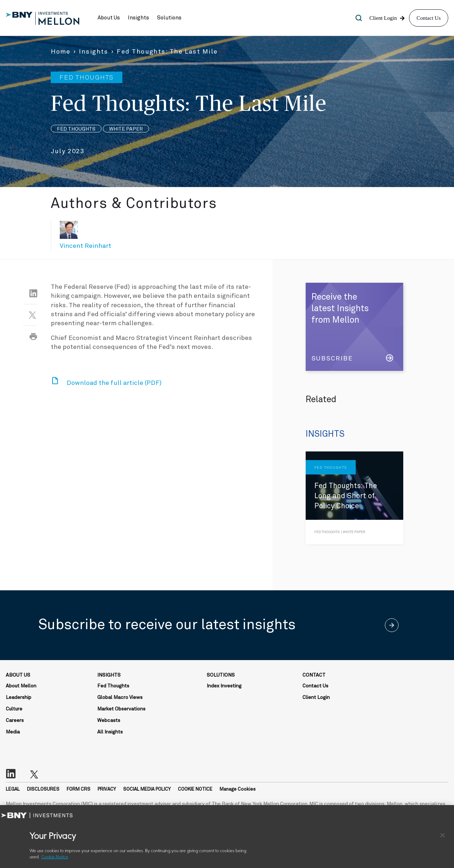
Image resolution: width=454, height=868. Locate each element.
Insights (94, 52)
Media (13, 732)
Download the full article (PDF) (114, 383)
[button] (109, 18)
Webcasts (109, 721)
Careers (15, 721)
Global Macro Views (120, 697)
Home (61, 52)
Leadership (19, 697)
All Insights (110, 732)
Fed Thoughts (113, 686)
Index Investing (224, 686)
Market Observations (121, 709)
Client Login (316, 697)
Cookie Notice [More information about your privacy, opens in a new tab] (55, 857)
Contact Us (429, 18)
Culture (14, 709)
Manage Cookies (238, 789)
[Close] (442, 835)
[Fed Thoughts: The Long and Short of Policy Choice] (354, 498)
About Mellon (21, 686)
